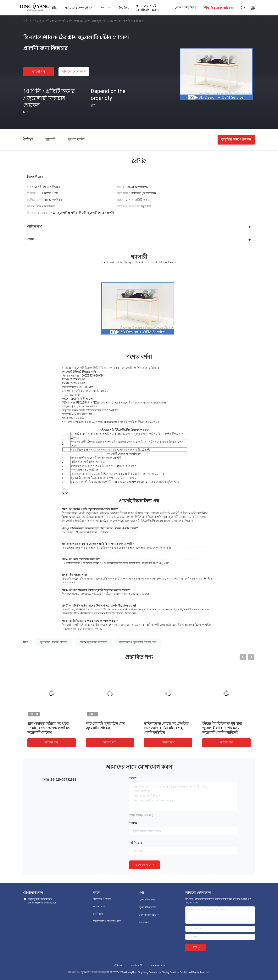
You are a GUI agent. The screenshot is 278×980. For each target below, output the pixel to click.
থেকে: (134, 823)
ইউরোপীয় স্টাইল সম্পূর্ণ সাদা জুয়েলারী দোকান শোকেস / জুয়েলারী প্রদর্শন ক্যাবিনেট (222, 728)
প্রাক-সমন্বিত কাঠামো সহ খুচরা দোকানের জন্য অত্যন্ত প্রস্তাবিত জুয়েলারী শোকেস (49, 728)
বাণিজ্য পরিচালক (156, 625)
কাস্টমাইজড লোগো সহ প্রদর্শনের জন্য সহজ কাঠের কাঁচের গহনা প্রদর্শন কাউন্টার (166, 728)
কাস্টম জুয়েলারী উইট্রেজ (93, 642)
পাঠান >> (196, 947)
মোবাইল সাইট (136, 966)
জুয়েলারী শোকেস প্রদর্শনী (53, 21)
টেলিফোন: (137, 843)
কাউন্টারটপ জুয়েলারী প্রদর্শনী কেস (138, 642)
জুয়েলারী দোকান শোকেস (54, 642)
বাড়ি (26, 21)
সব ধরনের (144, 922)
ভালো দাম (39, 71)
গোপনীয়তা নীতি (157, 966)
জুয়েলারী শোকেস (147, 900)
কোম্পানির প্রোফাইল (102, 899)
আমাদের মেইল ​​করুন (74, 71)
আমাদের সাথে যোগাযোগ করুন (107, 921)
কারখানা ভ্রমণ (99, 907)
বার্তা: (134, 778)
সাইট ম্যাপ (118, 966)
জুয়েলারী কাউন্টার (147, 907)
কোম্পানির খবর (185, 8)
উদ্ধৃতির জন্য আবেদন (236, 139)
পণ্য (34, 21)
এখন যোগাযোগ (145, 865)
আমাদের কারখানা (80, 548)
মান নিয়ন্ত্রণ (98, 914)
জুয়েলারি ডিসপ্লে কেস (149, 915)
